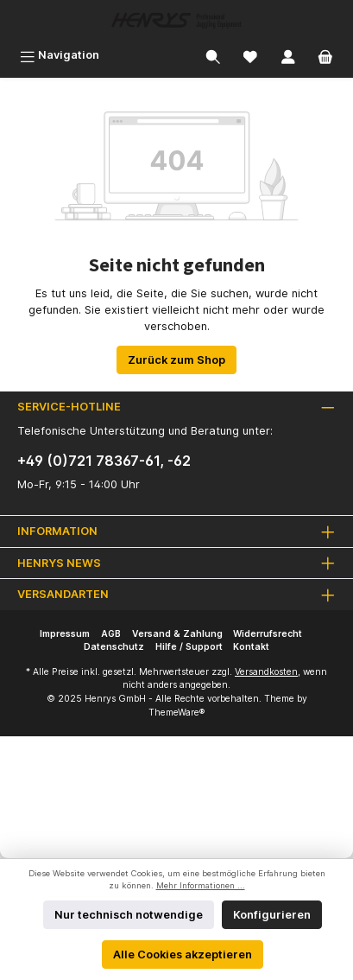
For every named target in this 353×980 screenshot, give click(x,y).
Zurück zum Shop (176, 360)
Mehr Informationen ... (201, 885)
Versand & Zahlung (177, 634)
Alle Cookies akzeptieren (183, 955)
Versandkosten (266, 672)
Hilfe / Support (189, 647)
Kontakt (251, 647)
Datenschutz (114, 647)
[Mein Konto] (288, 55)
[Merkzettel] (250, 55)
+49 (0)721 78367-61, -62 (104, 461)
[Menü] (60, 55)
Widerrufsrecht (268, 634)
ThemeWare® (176, 713)
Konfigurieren (272, 915)
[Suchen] (213, 55)
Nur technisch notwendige (129, 915)
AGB (111, 634)
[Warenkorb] (325, 55)
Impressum (65, 634)
